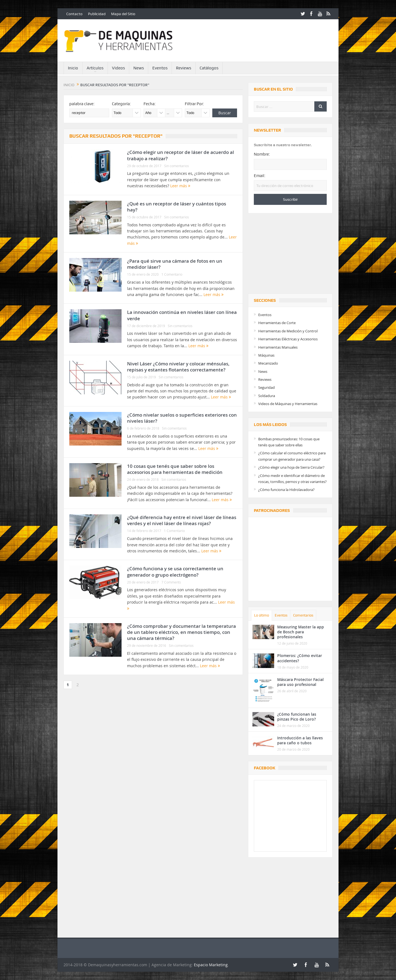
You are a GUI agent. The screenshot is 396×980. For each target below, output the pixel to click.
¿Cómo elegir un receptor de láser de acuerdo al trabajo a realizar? (181, 155)
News (139, 68)
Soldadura (267, 396)
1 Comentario (172, 274)
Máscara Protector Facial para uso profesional (300, 682)
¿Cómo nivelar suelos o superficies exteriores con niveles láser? (182, 418)
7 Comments (171, 582)
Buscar (225, 113)
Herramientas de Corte (277, 323)
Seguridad (266, 387)
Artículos (95, 68)
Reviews (184, 68)
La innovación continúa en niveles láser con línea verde (182, 315)
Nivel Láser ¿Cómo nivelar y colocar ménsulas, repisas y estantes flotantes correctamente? (178, 367)
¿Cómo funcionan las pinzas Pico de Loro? (297, 717)
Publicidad (97, 14)
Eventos (160, 68)
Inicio (73, 68)
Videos (118, 68)
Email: (260, 176)
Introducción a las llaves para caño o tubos (300, 740)
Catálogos (209, 68)
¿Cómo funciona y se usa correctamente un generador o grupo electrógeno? (175, 572)
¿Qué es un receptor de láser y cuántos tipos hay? (177, 207)
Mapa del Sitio (123, 14)
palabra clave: (82, 104)
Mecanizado (268, 363)
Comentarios (303, 615)
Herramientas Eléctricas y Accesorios (288, 339)
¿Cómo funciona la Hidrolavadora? (286, 490)
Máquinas (266, 355)
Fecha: (150, 104)
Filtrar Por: (194, 104)
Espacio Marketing (211, 965)
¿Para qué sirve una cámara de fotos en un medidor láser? (175, 264)
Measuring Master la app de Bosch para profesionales (301, 632)
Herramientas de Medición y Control (288, 331)
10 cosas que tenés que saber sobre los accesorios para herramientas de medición (175, 469)
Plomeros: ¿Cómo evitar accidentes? (300, 658)
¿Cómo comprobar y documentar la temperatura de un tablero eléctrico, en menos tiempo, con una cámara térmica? (182, 632)
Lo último (262, 615)
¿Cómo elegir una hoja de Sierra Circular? (291, 467)
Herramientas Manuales (278, 347)
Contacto (74, 14)
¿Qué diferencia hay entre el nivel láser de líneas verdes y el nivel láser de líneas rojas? (182, 520)
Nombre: (262, 154)
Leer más (180, 186)
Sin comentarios (177, 166)
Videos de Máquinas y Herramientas (288, 404)
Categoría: (121, 104)
